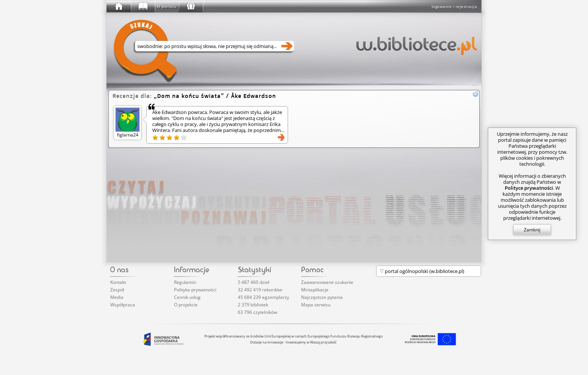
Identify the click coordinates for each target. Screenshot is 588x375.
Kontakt (118, 282)
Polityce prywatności (529, 188)
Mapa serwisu (316, 305)
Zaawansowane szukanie (327, 282)
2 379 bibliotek (253, 305)
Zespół (117, 290)
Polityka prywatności (195, 290)
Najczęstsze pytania (322, 297)
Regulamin (185, 282)
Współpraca (123, 305)
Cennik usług (187, 297)
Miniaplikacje (315, 290)
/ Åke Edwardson (215, 96)
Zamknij (532, 230)
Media (117, 297)
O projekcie (186, 305)
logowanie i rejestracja (454, 6)
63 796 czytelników (257, 312)
